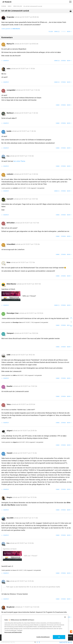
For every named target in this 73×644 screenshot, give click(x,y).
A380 (9, 355)
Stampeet (10, 333)
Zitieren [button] (63, 61)
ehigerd (10, 431)
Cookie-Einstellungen (43, 637)
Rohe (9, 262)
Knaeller (10, 386)
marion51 (10, 199)
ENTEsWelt (11, 223)
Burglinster (11, 607)
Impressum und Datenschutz (13, 632)
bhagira (10, 497)
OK (59, 637)
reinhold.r (10, 174)
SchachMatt (11, 244)
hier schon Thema (19, 161)
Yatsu (9, 404)
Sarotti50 (10, 518)
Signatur (6, 61)
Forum (4, 6)
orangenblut (11, 90)
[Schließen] (65, 617)
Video (10, 6)
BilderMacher (12, 284)
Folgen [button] (51, 32)
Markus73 (10, 44)
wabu (9, 69)
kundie (9, 131)
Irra (8, 156)
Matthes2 (10, 113)
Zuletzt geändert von (11, 29)
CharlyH (10, 453)
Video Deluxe (18, 6)
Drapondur (11, 17)
